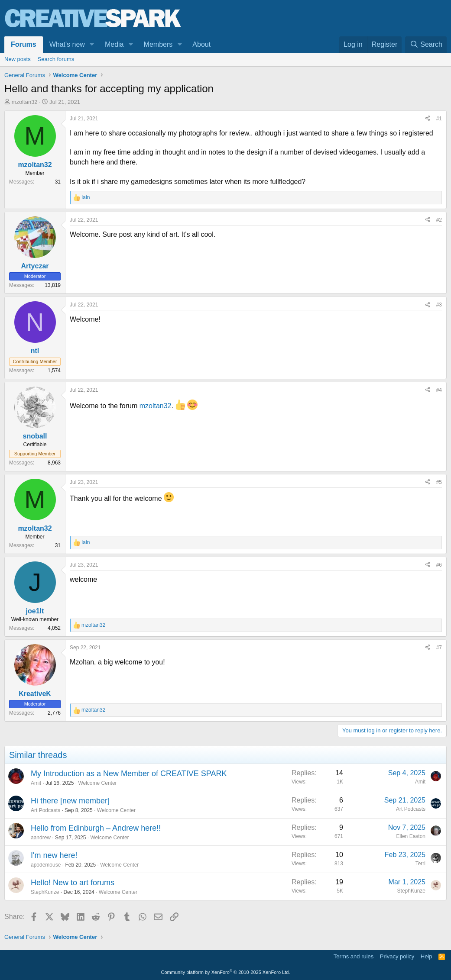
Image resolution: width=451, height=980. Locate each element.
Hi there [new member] (70, 801)
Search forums (56, 59)
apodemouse (46, 865)
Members (158, 44)
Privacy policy (397, 956)
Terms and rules (354, 956)
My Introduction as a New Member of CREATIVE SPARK (129, 774)
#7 (439, 648)
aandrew (41, 838)
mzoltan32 (25, 102)
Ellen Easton (411, 836)
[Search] (426, 45)
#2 (439, 220)
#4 (439, 390)
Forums (24, 44)
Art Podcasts (45, 810)
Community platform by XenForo (226, 972)
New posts (18, 59)
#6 (439, 565)
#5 (439, 482)
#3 (439, 305)
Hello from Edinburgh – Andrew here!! (96, 828)
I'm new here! (54, 855)
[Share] (428, 119)
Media (114, 44)
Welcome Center (97, 783)
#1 (439, 119)
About (201, 44)
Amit (36, 783)
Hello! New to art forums (73, 883)
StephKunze (45, 892)
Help (427, 956)
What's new (67, 44)
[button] (92, 45)
